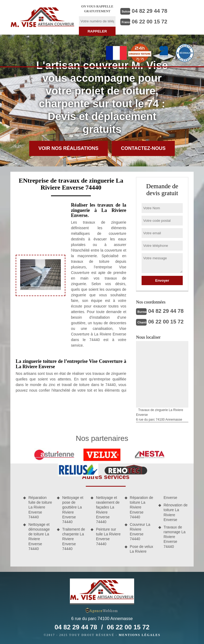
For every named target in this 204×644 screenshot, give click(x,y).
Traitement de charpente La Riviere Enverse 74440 (74, 539)
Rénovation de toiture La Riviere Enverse (176, 512)
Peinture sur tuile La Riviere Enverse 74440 (108, 537)
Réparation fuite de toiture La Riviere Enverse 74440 (40, 507)
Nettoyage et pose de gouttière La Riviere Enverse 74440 (73, 510)
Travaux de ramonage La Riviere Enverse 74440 (175, 537)
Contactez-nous (143, 148)
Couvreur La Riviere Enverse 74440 (140, 532)
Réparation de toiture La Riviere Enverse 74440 (142, 507)
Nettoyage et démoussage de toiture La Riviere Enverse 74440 (39, 537)
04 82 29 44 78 (149, 11)
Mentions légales (140, 635)
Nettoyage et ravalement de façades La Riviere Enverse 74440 (108, 510)
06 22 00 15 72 (149, 22)
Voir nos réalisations (69, 148)
